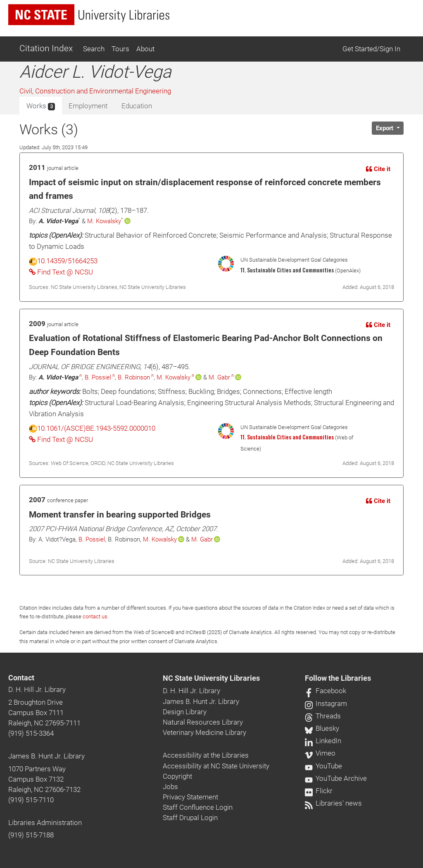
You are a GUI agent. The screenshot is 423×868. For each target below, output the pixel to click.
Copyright (177, 776)
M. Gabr (219, 377)
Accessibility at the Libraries (206, 755)
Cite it (378, 169)
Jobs (170, 787)
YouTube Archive (336, 778)
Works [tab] (41, 106)
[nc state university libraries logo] (89, 15)
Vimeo (320, 753)
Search (94, 49)
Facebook (326, 691)
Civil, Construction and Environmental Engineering (95, 91)
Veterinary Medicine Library (204, 732)
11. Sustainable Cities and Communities (287, 437)
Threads (323, 716)
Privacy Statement (190, 797)
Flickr (319, 791)
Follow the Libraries (338, 678)
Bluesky (322, 728)
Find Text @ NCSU (61, 272)
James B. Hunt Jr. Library (46, 756)
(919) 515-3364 (31, 733)
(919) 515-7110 (31, 800)
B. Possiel (98, 377)
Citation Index (46, 48)
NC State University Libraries (211, 678)
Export (385, 128)
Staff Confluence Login (198, 807)
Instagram (326, 703)
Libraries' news (333, 803)
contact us (95, 616)
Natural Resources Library (203, 722)
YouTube (323, 766)
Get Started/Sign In (371, 49)
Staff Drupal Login (190, 818)
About (145, 49)
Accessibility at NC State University (216, 766)
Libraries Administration (45, 823)
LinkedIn (323, 741)
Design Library (185, 712)
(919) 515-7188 (31, 835)
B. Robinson (134, 377)
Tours (120, 49)
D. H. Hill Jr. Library (37, 689)
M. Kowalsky (104, 221)
